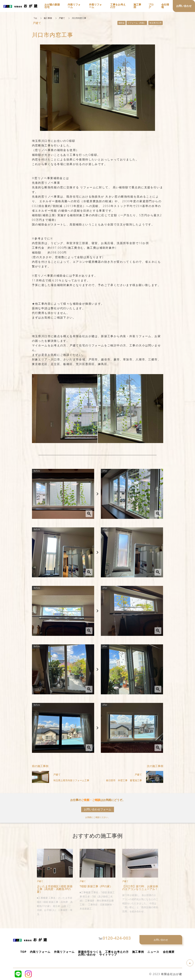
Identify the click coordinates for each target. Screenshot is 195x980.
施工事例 (48, 18)
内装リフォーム (40, 952)
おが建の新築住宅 (52, 6)
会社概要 (169, 952)
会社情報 (165, 6)
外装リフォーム (64, 952)
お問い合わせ (87, 955)
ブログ (151, 6)
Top (35, 18)
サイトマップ (108, 955)
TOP (23, 952)
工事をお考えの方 (117, 952)
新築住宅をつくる (90, 952)
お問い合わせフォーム (98, 809)
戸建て (62, 18)
